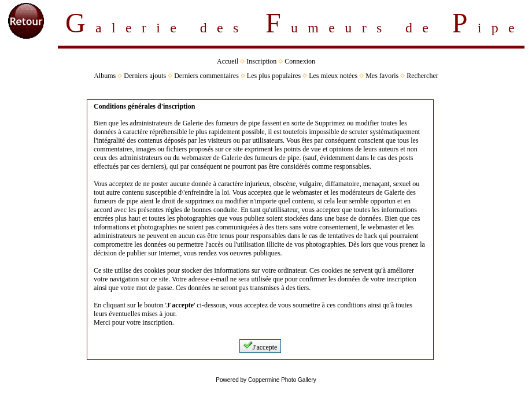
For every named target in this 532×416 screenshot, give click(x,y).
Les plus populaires (274, 76)
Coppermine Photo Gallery (282, 380)
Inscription (261, 61)
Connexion (300, 61)
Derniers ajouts (145, 76)
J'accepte (261, 346)
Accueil (228, 61)
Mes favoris (382, 76)
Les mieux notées (333, 76)
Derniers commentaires (206, 76)
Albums (105, 76)
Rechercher (422, 76)
